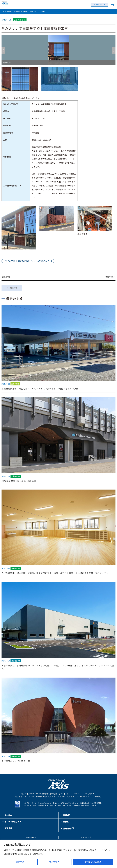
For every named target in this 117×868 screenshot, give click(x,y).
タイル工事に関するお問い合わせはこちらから (27, 261)
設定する (20, 862)
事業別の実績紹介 (22, 11)
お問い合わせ (101, 5)
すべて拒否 (54, 862)
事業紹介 (10, 11)
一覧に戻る (13, 288)
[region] (58, 854)
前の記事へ (7, 277)
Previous (3, 50)
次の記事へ (110, 277)
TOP (3, 11)
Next (114, 50)
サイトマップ (86, 837)
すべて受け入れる (93, 862)
